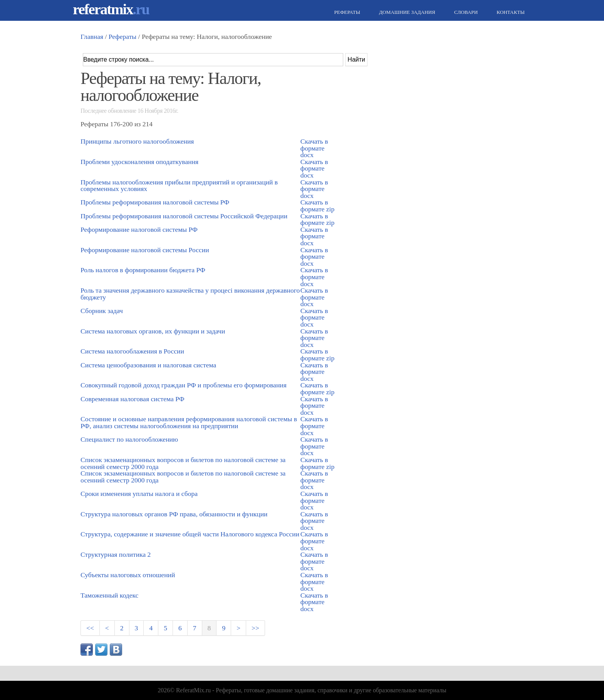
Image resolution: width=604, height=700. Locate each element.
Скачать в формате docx (314, 148)
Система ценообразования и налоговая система (148, 365)
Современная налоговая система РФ (133, 399)
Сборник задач (102, 311)
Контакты (510, 12)
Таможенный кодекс (109, 595)
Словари (465, 12)
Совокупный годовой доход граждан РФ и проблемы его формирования (184, 385)
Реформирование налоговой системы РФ (139, 229)
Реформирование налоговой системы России (145, 250)
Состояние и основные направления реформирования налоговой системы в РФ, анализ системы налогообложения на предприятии (189, 422)
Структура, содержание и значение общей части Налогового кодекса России (190, 534)
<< (90, 628)
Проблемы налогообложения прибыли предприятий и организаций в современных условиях (179, 186)
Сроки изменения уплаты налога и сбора (139, 494)
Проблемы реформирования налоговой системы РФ (155, 202)
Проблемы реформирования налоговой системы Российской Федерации (184, 216)
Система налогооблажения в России (132, 351)
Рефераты (346, 12)
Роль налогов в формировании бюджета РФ (143, 270)
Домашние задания (406, 12)
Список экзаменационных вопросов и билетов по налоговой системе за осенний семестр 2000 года (183, 463)
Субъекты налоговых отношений (128, 575)
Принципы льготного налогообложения (137, 141)
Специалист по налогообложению (129, 439)
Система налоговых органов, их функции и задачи (153, 331)
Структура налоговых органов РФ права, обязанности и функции (174, 514)
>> (255, 628)
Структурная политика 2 (116, 554)
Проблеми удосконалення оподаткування (139, 162)
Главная (92, 37)
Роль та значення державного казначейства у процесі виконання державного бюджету (190, 294)
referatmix (111, 9)
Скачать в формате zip (317, 206)
